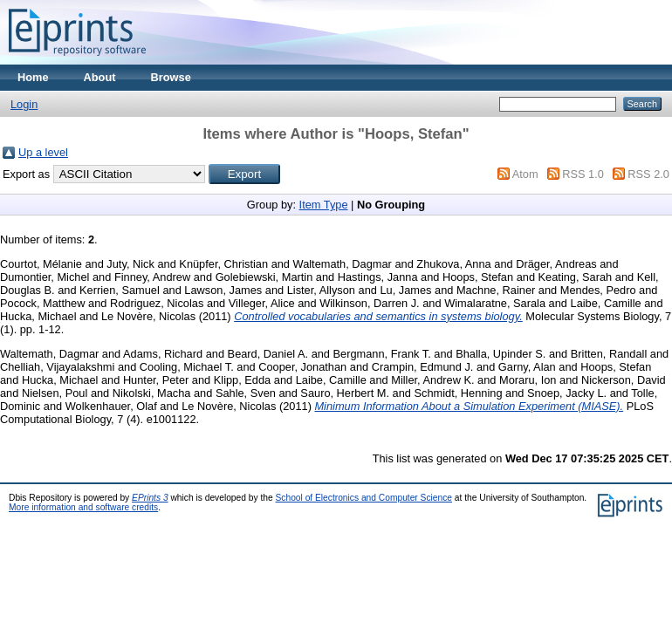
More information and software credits (83, 507)
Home (33, 77)
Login (24, 104)
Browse (171, 77)
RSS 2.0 (648, 174)
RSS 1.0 (583, 174)
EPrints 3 (150, 498)
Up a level (43, 152)
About (100, 77)
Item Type (324, 205)
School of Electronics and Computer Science (364, 498)
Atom (525, 174)
